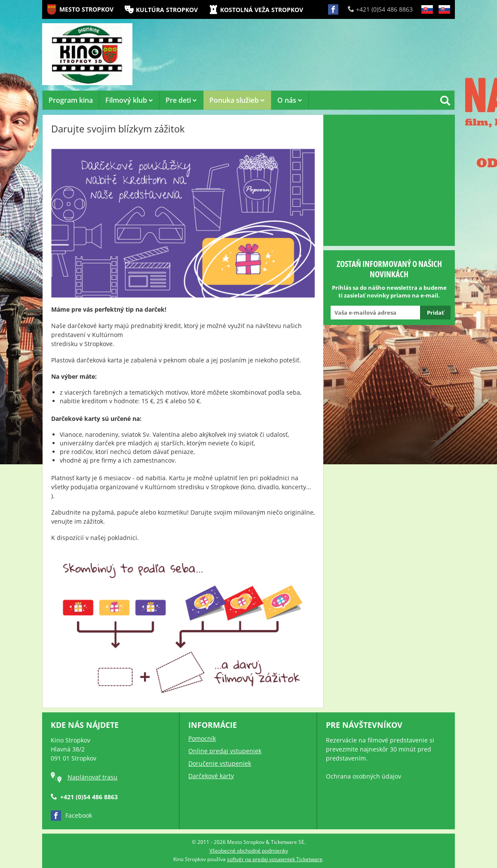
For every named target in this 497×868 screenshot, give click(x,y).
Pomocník (202, 738)
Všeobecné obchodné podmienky (249, 851)
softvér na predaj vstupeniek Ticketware (275, 859)
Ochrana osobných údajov (364, 776)
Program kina (71, 100)
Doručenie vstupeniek (220, 763)
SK (427, 16)
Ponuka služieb (237, 100)
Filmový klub (129, 100)
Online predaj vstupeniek (225, 751)
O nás (290, 100)
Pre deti (181, 100)
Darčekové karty (211, 776)
